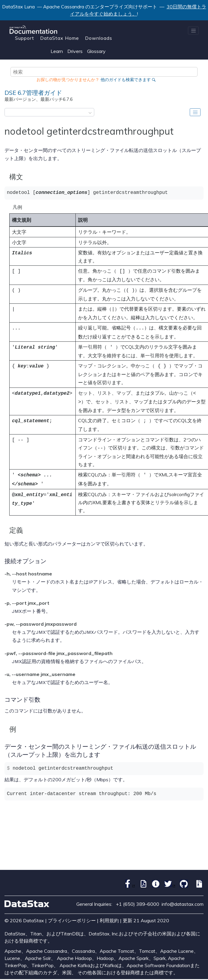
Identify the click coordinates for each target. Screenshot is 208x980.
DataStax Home (60, 38)
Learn (57, 51)
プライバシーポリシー (72, 913)
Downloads (99, 38)
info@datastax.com (183, 897)
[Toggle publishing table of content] (195, 112)
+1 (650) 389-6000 (138, 897)
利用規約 (109, 913)
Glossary (96, 51)
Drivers (75, 51)
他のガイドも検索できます (126, 80)
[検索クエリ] (104, 72)
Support (25, 38)
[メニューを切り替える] (193, 31)
